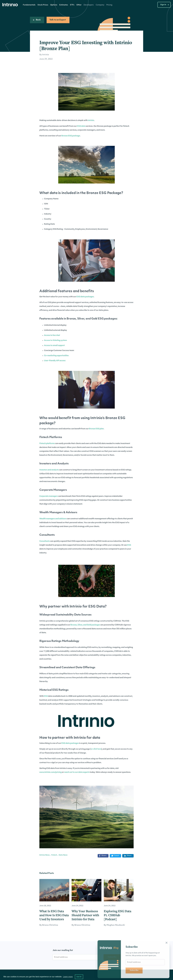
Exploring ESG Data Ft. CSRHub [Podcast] (118, 915)
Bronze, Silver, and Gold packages (85, 625)
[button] (29, 5)
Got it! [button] (79, 977)
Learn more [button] (68, 977)
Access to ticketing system (55, 340)
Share (103, 856)
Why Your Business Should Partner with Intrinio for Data (85, 915)
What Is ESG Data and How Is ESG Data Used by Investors (54, 915)
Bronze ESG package (71, 136)
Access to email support (54, 346)
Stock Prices (43, 5)
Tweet (115, 856)
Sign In (163, 5)
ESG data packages (85, 297)
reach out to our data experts (77, 772)
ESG (129, 545)
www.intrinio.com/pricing (50, 772)
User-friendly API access (55, 361)
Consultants (45, 541)
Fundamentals (29, 5)
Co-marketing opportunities (56, 356)
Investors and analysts (49, 470)
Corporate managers (49, 496)
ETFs (72, 5)
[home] (11, 5)
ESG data (81, 126)
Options (54, 5)
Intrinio (91, 120)
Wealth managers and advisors (53, 519)
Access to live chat (52, 335)
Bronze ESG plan (96, 429)
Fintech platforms (47, 444)
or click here (96, 749)
